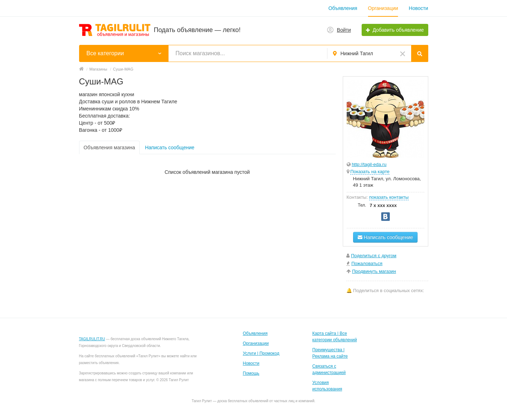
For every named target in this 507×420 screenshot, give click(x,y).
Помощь (251, 373)
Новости (418, 8)
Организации (383, 8)
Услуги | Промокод (261, 353)
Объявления (343, 8)
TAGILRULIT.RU (92, 339)
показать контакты (389, 197)
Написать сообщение (170, 147)
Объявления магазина (109, 147)
